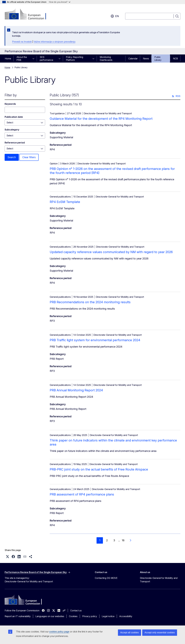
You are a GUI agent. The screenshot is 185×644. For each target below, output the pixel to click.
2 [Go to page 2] (107, 540)
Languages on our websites (50, 616)
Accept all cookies (129, 633)
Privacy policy (90, 616)
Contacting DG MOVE (106, 578)
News (146, 59)
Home (8, 59)
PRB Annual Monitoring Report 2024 (76, 390)
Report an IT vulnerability (18, 616)
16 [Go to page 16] (123, 540)
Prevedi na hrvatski (22, 42)
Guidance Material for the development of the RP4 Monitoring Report (101, 119)
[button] (8, 557)
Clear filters (29, 157)
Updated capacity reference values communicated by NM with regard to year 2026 (111, 252)
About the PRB (22, 59)
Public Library (158, 59)
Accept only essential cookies (160, 633)
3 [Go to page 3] (114, 540)
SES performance (46, 59)
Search (12, 157)
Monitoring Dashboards (106, 59)
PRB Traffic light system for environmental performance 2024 (95, 340)
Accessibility (126, 616)
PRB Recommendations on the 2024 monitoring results (90, 302)
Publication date (14, 117)
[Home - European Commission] (28, 14)
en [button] (115, 16)
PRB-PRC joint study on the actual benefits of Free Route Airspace (99, 469)
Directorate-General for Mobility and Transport (159, 580)
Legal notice (108, 616)
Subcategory (12, 130)
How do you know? (60, 2)
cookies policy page (59, 632)
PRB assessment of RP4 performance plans (82, 494)
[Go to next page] (130, 540)
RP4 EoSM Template (65, 202)
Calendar (133, 59)
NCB (175, 59)
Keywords (10, 104)
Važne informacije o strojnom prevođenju (55, 42)
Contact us (76, 610)
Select (10, 136)
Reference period (15, 143)
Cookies (73, 616)
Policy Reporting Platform (75, 59)
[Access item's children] (34, 59)
